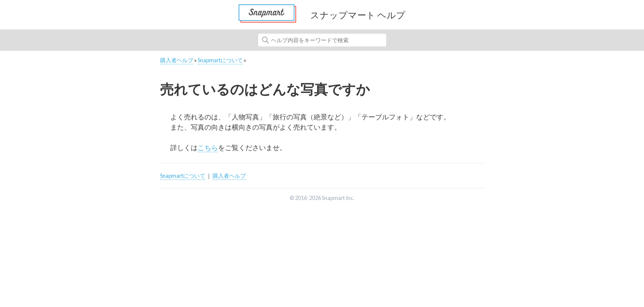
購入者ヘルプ (177, 60)
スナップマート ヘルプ (358, 15)
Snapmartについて (220, 60)
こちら (208, 147)
